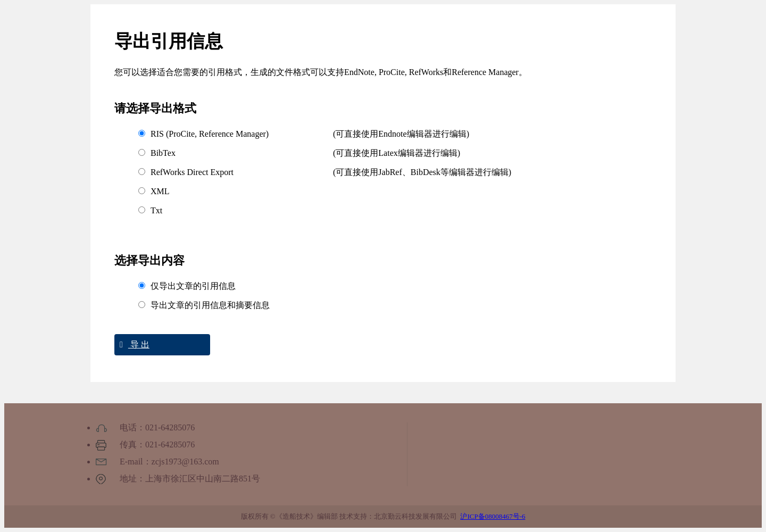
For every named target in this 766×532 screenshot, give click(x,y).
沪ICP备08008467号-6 (493, 516)
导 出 (132, 344)
